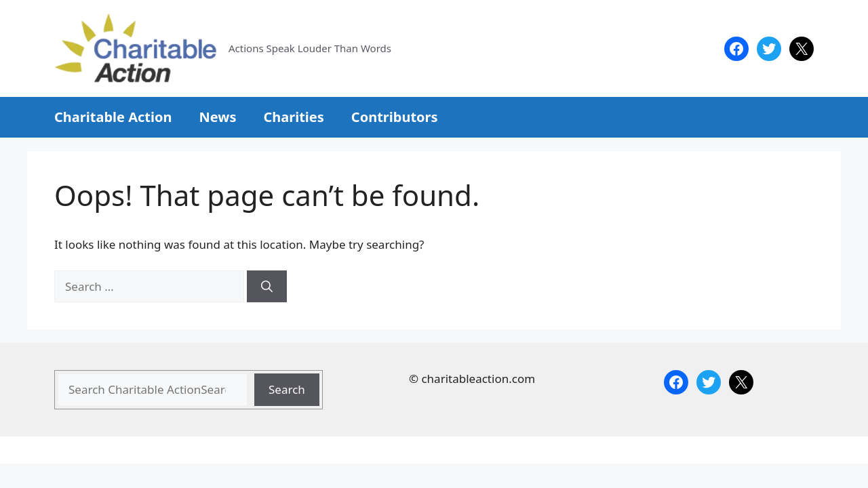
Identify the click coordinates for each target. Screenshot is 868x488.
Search (287, 389)
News (217, 117)
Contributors (395, 117)
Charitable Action (113, 117)
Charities (293, 117)
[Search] (267, 287)
